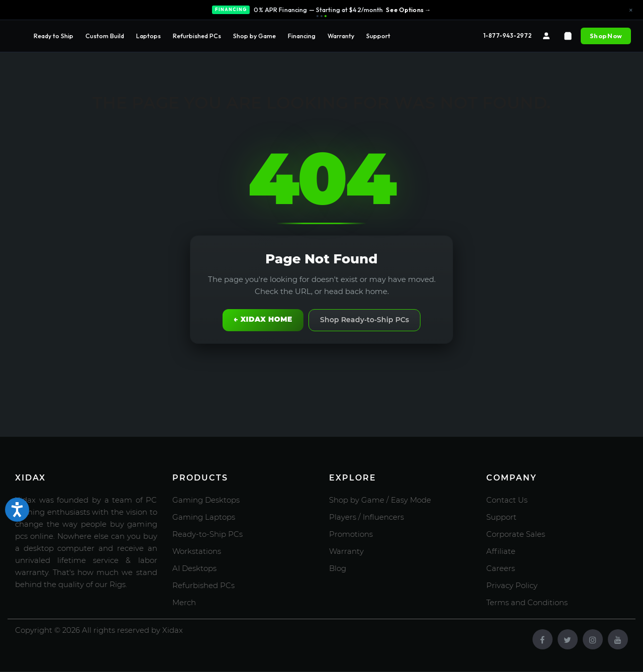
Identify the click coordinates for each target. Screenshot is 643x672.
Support (378, 36)
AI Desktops (194, 568)
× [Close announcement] (631, 10)
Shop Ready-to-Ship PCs (364, 320)
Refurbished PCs (197, 36)
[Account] (546, 36)
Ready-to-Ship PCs (207, 534)
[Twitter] (568, 639)
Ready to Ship (53, 36)
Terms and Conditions (527, 602)
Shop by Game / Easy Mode (380, 500)
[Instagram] (593, 639)
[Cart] (568, 36)
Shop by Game (254, 36)
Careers (501, 568)
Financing (302, 36)
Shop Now (606, 36)
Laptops (148, 36)
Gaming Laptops (204, 517)
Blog (338, 568)
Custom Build (105, 36)
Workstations (197, 551)
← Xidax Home (263, 319)
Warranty (341, 36)
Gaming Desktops (206, 500)
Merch (184, 602)
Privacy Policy (512, 585)
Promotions (351, 534)
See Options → (408, 10)
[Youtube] (618, 639)
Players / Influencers (366, 517)
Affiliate (501, 551)
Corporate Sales (516, 534)
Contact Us (507, 500)
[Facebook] (543, 639)
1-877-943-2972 (507, 35)
